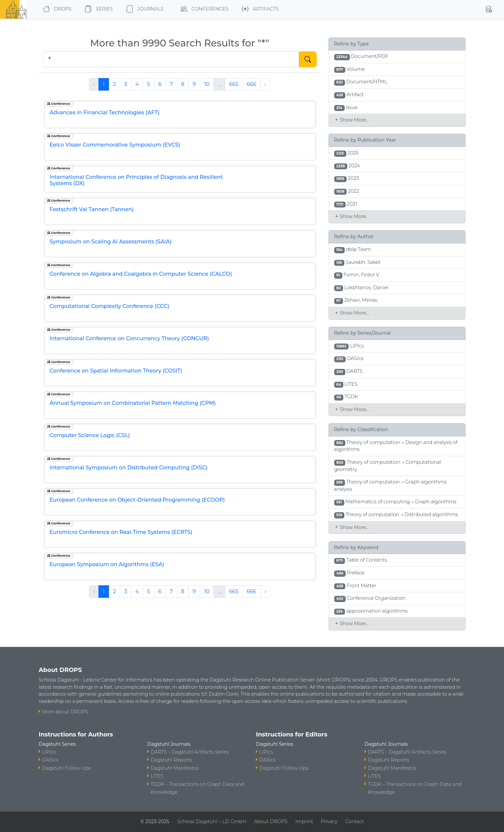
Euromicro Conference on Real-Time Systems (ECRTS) (121, 532)
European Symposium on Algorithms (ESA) (107, 564)
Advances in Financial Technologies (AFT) (105, 112)
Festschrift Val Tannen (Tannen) (92, 209)
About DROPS (271, 821)
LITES (157, 776)
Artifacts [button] (259, 9)
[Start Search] (308, 59)
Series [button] (97, 9)
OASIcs (50, 760)
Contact (355, 821)
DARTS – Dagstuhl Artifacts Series (190, 752)
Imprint (304, 821)
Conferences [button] (203, 9)
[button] (489, 9)
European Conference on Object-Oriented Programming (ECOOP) (137, 500)
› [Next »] (265, 84)
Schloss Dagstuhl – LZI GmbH (212, 821)
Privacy (329, 821)
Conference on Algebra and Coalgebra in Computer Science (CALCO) (141, 274)
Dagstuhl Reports (172, 760)
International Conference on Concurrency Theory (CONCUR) (129, 338)
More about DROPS (65, 712)
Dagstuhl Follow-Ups (67, 768)
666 (251, 84)
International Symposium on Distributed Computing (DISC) (129, 468)
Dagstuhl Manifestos (175, 768)
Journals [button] (144, 9)
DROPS (56, 9)
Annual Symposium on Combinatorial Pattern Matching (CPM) (133, 403)
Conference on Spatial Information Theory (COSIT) (116, 371)
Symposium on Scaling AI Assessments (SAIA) (111, 242)
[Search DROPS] (171, 59)
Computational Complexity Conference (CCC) (109, 306)
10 (207, 84)
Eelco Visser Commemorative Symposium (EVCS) (115, 145)
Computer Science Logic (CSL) (90, 435)
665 (234, 84)
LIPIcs (49, 752)
